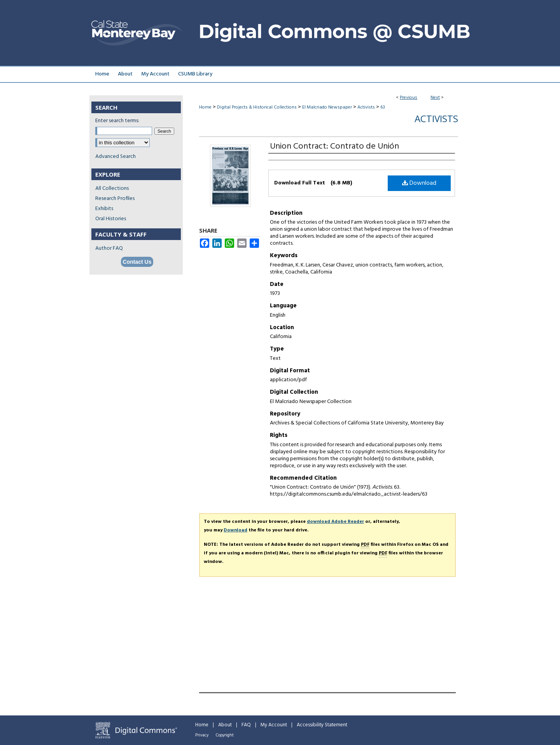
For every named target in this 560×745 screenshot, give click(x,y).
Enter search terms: (117, 121)
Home (205, 107)
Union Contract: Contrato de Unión (334, 146)
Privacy (202, 735)
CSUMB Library (195, 74)
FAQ (246, 725)
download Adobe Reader (335, 522)
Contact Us (137, 262)
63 (383, 107)
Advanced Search (115, 157)
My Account (274, 725)
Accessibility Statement (322, 725)
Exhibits (104, 209)
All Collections (112, 188)
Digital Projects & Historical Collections (257, 107)
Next (435, 98)
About (225, 725)
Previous (409, 98)
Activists (366, 107)
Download (419, 183)
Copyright (225, 735)
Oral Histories (111, 219)
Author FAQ (109, 248)
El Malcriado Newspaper (327, 107)
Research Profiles (115, 199)
